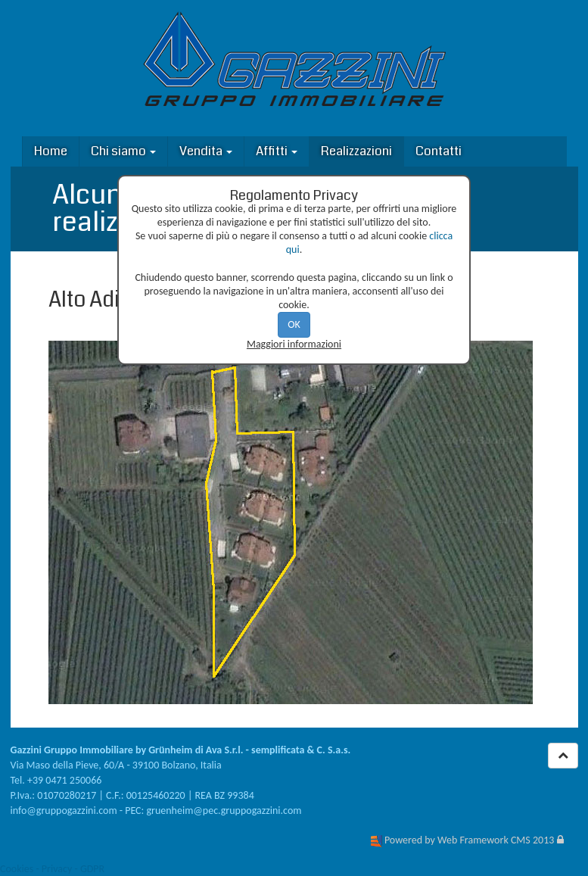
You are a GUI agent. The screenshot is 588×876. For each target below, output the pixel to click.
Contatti (439, 151)
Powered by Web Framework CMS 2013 (469, 840)
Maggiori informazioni (294, 344)
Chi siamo (123, 151)
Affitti (277, 151)
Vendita (206, 151)
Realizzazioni (356, 151)
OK (294, 324)
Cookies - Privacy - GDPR (52, 869)
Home (51, 151)
